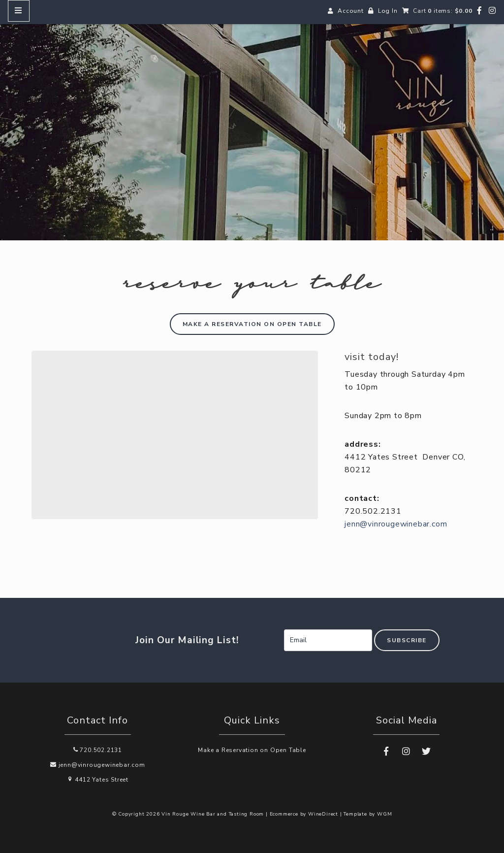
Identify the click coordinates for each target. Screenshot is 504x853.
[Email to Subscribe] (328, 640)
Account (351, 11)
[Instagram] (492, 11)
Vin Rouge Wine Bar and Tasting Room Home (252, 128)
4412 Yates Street (98, 780)
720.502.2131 (98, 750)
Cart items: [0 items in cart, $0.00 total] (442, 11)
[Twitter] (426, 752)
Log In (388, 11)
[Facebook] (480, 11)
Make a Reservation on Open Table (252, 750)
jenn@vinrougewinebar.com (396, 524)
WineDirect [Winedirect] (323, 814)
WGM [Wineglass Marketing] (384, 814)
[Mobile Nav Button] (19, 11)
